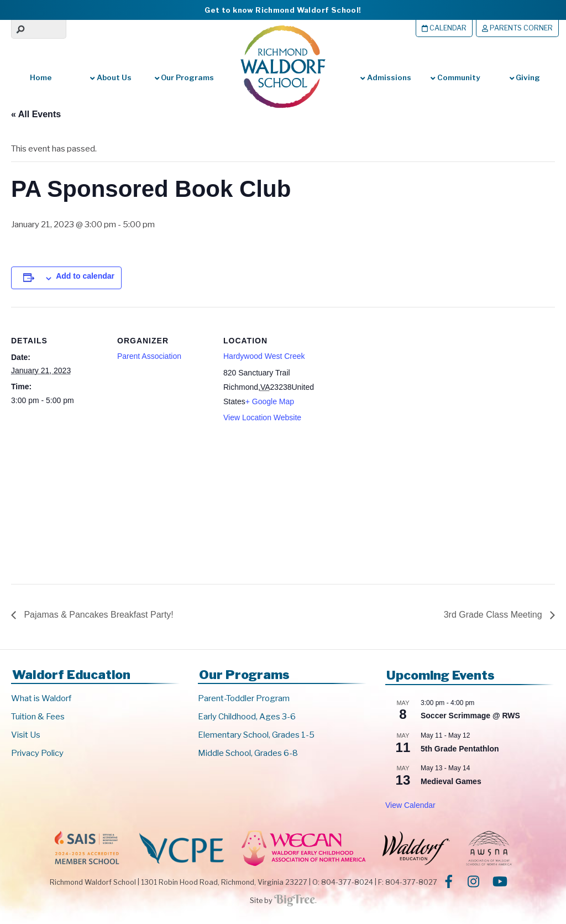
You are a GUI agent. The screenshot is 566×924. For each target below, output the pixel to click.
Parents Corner (517, 28)
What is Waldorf (41, 698)
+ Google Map (270, 401)
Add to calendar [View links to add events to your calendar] (85, 276)
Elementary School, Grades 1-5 (256, 735)
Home (41, 77)
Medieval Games (451, 781)
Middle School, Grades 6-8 (248, 753)
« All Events (36, 114)
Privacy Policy (37, 753)
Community (455, 77)
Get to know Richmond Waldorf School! (283, 10)
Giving (525, 77)
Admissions (386, 77)
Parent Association (149, 356)
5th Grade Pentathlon (460, 749)
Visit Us (26, 735)
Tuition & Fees (38, 717)
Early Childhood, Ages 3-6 (247, 717)
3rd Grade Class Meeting (494, 615)
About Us (111, 77)
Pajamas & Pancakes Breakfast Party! (98, 615)
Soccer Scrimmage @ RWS (470, 716)
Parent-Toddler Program (244, 698)
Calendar (444, 28)
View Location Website (262, 417)
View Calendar (410, 805)
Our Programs (184, 77)
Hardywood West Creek (264, 356)
